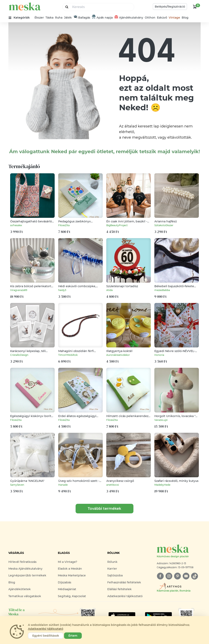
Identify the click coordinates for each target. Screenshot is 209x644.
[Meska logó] (179, 551)
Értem (73, 636)
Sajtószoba (115, 575)
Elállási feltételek (119, 589)
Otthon (150, 18)
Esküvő (162, 18)
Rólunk (112, 562)
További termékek (104, 509)
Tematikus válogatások (25, 596)
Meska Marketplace (72, 575)
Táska (49, 18)
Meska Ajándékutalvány (25, 569)
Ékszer (39, 18)
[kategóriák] (21, 18)
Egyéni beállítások (46, 636)
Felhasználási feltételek (124, 582)
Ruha (59, 18)
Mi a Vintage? (68, 562)
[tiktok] (195, 576)
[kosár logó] (195, 7)
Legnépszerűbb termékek (27, 575)
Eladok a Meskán (70, 569)
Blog (185, 18)
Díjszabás (65, 582)
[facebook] (160, 576)
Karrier (112, 569)
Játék (68, 18)
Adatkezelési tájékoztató (125, 596)
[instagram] (169, 576)
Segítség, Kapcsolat (72, 596)
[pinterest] (177, 576)
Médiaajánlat (67, 589)
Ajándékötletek (20, 589)
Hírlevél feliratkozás (22, 562)
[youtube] (186, 576)
